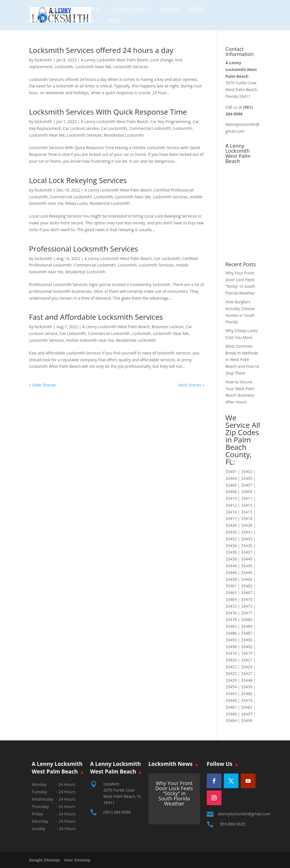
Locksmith (64, 67)
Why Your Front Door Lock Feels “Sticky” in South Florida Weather (174, 793)
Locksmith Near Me (93, 67)
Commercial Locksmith (150, 128)
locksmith (43, 60)
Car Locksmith (114, 128)
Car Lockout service (81, 128)
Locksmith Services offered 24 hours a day (101, 50)
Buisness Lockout (168, 327)
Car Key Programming (170, 122)
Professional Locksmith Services (83, 249)
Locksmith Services (130, 67)
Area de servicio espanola (62, 21)
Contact (170, 10)
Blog (114, 21)
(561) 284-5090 (117, 812)
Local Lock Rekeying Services (78, 180)
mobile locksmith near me (90, 340)
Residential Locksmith (124, 135)
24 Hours (67, 829)
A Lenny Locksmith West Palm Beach (114, 60)
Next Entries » (191, 385)
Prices (196, 10)
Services (90, 10)
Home (36, 10)
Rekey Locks (76, 203)
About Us (61, 10)
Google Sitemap (46, 860)
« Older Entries (42, 385)
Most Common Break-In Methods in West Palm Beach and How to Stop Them (242, 360)
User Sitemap (77, 860)
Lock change (162, 60)
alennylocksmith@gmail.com (244, 814)
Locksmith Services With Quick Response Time (108, 112)
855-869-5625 (233, 824)
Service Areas (130, 10)
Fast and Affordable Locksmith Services (96, 317)
